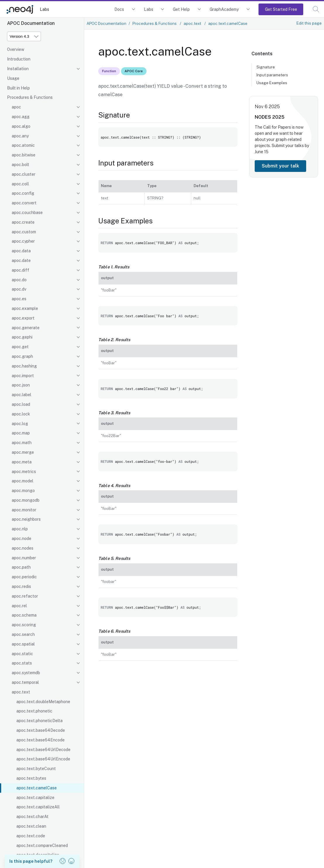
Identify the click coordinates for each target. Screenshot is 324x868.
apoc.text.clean (31, 826)
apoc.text (21, 692)
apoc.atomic (23, 145)
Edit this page (309, 23)
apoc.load (21, 404)
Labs (44, 9)
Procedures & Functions (30, 97)
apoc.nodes (23, 548)
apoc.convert (24, 203)
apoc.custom (24, 232)
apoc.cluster (24, 174)
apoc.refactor (25, 596)
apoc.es (19, 299)
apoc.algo (21, 126)
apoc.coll (20, 184)
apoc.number (24, 558)
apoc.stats (22, 663)
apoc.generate (26, 328)
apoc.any (20, 136)
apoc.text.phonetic (34, 711)
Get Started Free (281, 9)
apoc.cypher (23, 241)
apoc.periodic (24, 577)
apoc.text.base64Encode (40, 740)
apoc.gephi (22, 337)
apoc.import (23, 376)
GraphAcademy (224, 9)
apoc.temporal (25, 682)
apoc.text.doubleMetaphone (43, 702)
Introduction (19, 59)
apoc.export (23, 318)
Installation (18, 69)
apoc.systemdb (26, 673)
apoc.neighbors (26, 519)
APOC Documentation (106, 23)
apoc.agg (21, 117)
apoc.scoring (24, 625)
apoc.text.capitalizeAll (38, 807)
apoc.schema (24, 615)
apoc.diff (20, 270)
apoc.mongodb (26, 500)
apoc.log (20, 424)
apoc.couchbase (27, 213)
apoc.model (23, 481)
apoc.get (20, 347)
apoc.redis (21, 586)
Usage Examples (272, 83)
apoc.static (22, 654)
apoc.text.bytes (31, 778)
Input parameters (272, 75)
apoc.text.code (31, 836)
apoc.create (23, 222)
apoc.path (21, 567)
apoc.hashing (24, 366)
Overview (16, 49)
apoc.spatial (23, 644)
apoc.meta (22, 462)
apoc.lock (21, 414)
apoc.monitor (24, 510)
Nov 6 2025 (267, 107)
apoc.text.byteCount (36, 769)
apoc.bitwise (24, 155)
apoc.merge (23, 452)
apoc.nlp (20, 529)
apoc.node (21, 539)
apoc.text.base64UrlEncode (43, 759)
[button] (316, 9)
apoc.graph (22, 356)
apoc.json (21, 385)
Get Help (181, 9)
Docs (119, 9)
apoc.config (23, 193)
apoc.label (21, 395)
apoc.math (22, 443)
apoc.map (21, 433)
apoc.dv (19, 289)
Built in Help (18, 88)
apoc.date (21, 260)
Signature (266, 67)
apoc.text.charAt (32, 817)
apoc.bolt (20, 165)
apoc (16, 107)
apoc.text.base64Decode (41, 730)
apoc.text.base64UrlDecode (43, 750)
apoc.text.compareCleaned (42, 845)
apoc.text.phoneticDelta (39, 721)
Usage (13, 78)
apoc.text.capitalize (35, 798)
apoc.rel (19, 606)
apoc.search (23, 634)
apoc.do (19, 280)
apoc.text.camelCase (37, 788)
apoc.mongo (23, 491)
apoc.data (21, 251)
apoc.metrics (24, 472)
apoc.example (25, 308)
